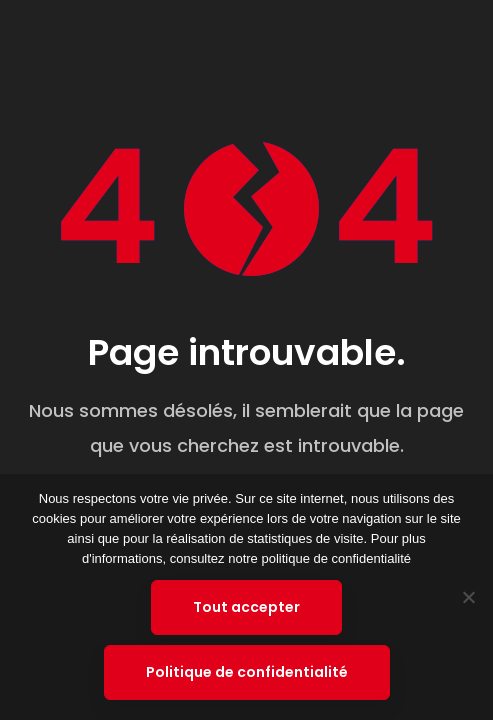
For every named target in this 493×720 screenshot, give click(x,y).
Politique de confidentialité (247, 672)
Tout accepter (246, 607)
